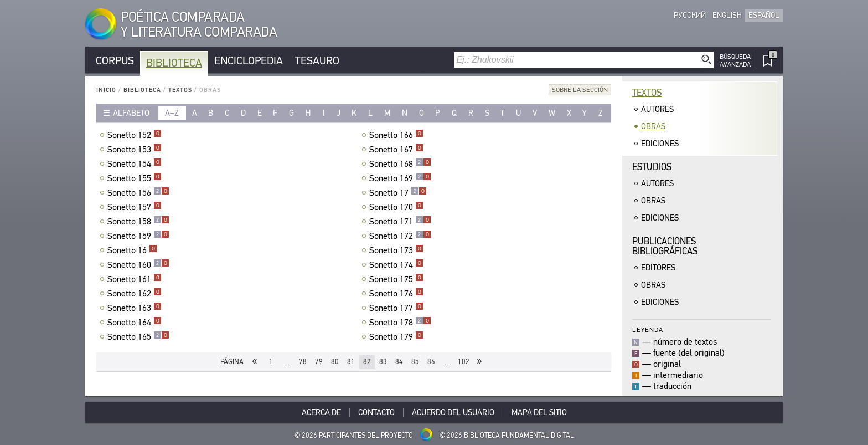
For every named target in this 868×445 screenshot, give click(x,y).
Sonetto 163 (135, 308)
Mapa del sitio (539, 412)
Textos (180, 90)
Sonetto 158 (138, 222)
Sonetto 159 (138, 236)
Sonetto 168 (400, 164)
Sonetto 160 (138, 265)
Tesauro (317, 61)
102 (464, 362)
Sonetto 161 (135, 279)
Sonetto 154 (135, 164)
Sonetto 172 (400, 236)
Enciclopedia (249, 61)
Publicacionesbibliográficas (665, 246)
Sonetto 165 (138, 337)
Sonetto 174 (396, 265)
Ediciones (660, 144)
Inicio (106, 90)
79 (319, 362)
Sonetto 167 (396, 150)
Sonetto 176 (396, 294)
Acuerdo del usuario (453, 412)
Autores (657, 109)
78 (303, 362)
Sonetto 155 (135, 178)
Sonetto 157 (135, 207)
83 (383, 362)
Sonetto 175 (396, 279)
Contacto (376, 412)
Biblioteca (174, 63)
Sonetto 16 (132, 250)
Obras (653, 126)
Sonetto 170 (396, 207)
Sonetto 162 (135, 294)
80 (335, 362)
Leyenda (648, 329)
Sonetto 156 (138, 193)
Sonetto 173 (396, 250)
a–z (172, 113)
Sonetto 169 (400, 178)
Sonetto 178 (400, 323)
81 (351, 362)
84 (399, 362)
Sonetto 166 (396, 135)
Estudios (652, 167)
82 (367, 362)
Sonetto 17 (398, 193)
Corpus (115, 61)
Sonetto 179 (396, 337)
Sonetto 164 (135, 323)
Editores (658, 268)
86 (431, 362)
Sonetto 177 (396, 308)
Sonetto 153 (135, 150)
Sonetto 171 (400, 222)
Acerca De (321, 412)
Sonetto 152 (135, 135)
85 (415, 362)
